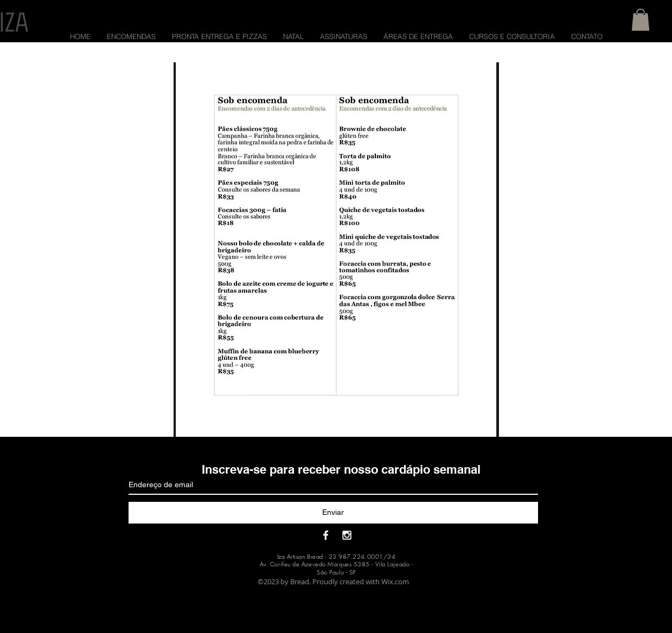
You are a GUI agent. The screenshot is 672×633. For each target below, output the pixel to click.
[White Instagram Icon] (347, 535)
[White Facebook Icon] (326, 535)
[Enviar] (333, 513)
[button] (641, 20)
